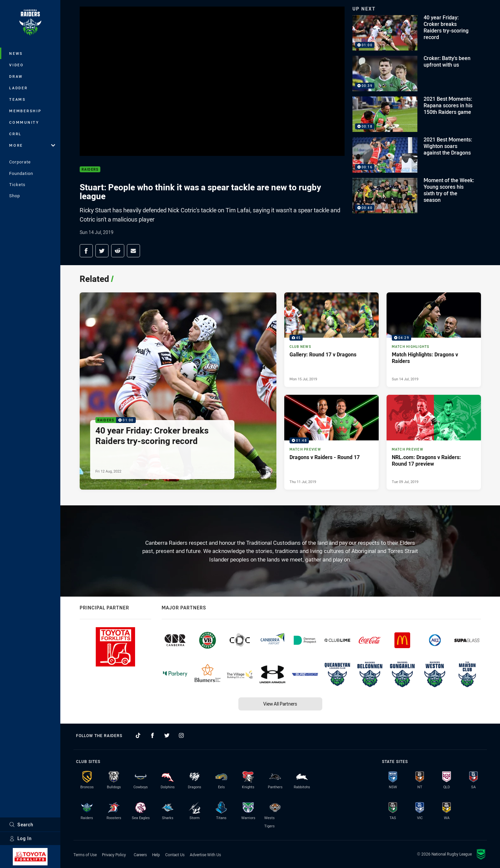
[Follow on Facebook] (152, 735)
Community (24, 122)
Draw (16, 76)
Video (17, 65)
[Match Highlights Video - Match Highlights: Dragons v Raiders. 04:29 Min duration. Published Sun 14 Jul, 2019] (434, 340)
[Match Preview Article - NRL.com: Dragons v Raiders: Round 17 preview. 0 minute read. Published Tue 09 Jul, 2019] (434, 442)
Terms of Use (85, 855)
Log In (20, 838)
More (32, 145)
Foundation (21, 173)
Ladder (19, 88)
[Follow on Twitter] (167, 735)
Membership (25, 111)
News (16, 53)
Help (156, 855)
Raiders (90, 169)
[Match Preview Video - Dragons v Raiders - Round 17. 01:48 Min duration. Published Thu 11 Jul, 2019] (331, 442)
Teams (18, 99)
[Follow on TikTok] (138, 735)
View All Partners (280, 704)
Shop (15, 196)
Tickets (17, 184)
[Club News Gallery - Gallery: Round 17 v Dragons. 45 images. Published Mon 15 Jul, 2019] (331, 340)
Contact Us (175, 855)
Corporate (20, 162)
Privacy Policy (114, 855)
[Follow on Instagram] (181, 735)
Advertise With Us (205, 855)
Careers (140, 855)
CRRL (15, 134)
